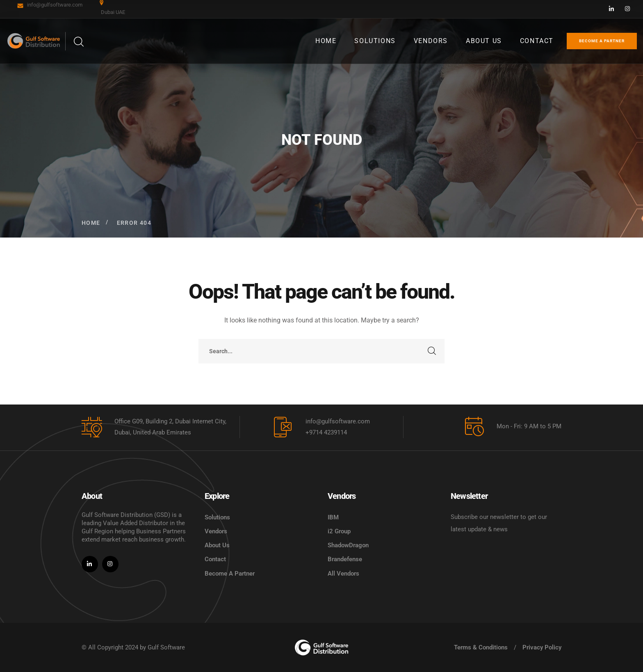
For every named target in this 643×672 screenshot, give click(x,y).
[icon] (612, 9)
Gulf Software (166, 647)
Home (91, 223)
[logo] (321, 647)
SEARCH (432, 351)
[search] (78, 42)
